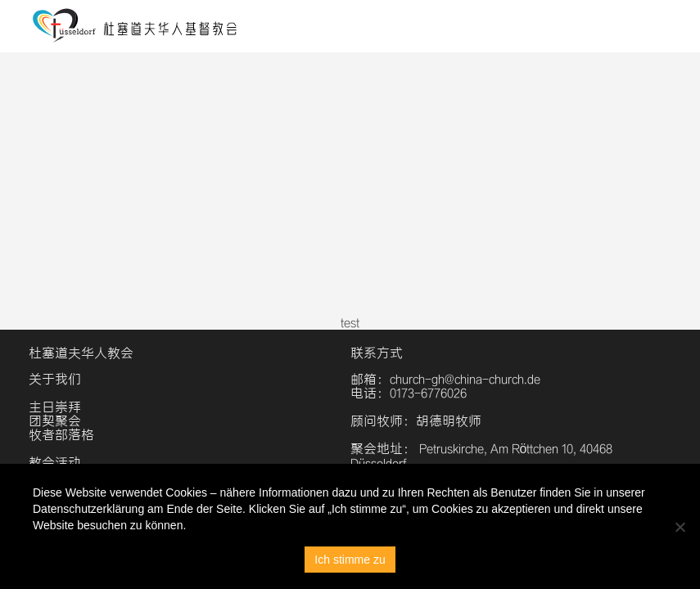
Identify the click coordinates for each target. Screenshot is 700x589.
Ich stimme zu (350, 560)
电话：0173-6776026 (409, 393)
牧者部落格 (61, 435)
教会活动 (55, 463)
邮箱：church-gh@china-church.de (445, 379)
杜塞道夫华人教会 (81, 353)
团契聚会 (55, 421)
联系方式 (377, 353)
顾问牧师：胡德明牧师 (416, 421)
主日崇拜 (55, 407)
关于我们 (55, 379)
